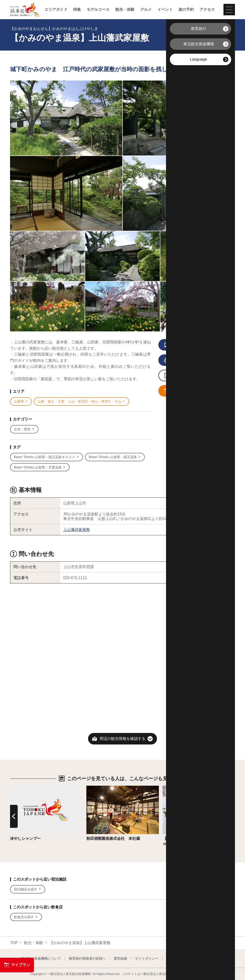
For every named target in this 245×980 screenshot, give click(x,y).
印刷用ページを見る (191, 360)
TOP (14, 943)
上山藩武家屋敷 (77, 530)
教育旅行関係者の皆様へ (87, 958)
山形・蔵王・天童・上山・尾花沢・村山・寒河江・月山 (81, 401)
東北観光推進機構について (41, 958)
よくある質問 (214, 958)
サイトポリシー (147, 958)
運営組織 (120, 958)
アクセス (207, 10)
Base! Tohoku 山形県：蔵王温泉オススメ (47, 457)
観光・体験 (125, 10)
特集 (77, 10)
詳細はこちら (22, 788)
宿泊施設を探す (28, 889)
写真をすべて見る (190, 345)
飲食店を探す (26, 917)
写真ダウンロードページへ (192, 376)
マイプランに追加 (190, 391)
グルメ (146, 10)
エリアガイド (56, 10)
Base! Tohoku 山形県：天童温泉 (40, 467)
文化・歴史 (24, 429)
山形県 (21, 401)
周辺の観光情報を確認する (122, 739)
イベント (165, 10)
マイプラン (17, 965)
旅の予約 (186, 10)
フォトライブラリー (181, 958)
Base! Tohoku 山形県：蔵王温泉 (115, 457)
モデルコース (98, 10)
